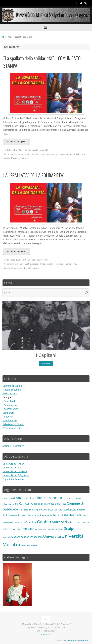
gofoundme (53, 154)
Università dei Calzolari (15, 472)
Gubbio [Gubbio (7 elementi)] (44, 522)
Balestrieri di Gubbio (13, 424)
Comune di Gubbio (23, 264)
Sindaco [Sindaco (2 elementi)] (16, 537)
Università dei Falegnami (16, 475)
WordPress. (83, 640)
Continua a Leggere (17, 142)
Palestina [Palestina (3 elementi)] (28, 529)
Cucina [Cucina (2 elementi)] (45, 510)
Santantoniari (11, 409)
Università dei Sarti (13, 468)
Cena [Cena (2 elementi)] (16, 504)
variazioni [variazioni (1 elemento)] (26, 546)
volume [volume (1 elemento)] (34, 546)
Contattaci (46, 635)
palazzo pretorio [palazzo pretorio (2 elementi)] (12, 529)
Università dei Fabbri (13, 464)
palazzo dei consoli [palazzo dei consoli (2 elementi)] (78, 523)
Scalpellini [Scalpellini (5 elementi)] (73, 529)
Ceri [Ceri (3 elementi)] (22, 504)
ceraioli (10, 264)
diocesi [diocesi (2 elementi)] (63, 510)
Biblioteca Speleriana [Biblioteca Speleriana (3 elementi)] (49, 498)
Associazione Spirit (12, 428)
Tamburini (8, 417)
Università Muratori (20, 158)
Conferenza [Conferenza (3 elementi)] (22, 509)
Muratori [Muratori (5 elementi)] (59, 522)
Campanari (8, 413)
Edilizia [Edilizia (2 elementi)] (7, 516)
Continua (46, 363)
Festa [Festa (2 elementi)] (56, 516)
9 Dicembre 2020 (15, 150)
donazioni (26, 154)
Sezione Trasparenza (13, 446)
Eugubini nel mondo (13, 479)
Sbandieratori (10, 421)
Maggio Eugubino (12, 390)
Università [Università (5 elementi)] (52, 537)
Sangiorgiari (10, 405)
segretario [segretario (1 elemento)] (7, 537)
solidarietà (81, 154)
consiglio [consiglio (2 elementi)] (35, 510)
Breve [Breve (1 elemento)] (66, 498)
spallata (7, 158)
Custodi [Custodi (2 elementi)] (54, 510)
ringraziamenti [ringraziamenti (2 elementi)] (55, 529)
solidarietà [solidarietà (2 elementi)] (27, 537)
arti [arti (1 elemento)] (24, 498)
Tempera (72, 640)
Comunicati (33, 150)
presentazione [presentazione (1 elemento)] (40, 529)
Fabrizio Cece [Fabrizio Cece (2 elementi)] (26, 516)
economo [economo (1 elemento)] (83, 510)
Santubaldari (11, 401)
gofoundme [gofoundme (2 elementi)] (30, 523)
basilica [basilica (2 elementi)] (30, 498)
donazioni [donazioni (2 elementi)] (73, 510)
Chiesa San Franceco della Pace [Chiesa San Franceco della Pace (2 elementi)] (49, 504)
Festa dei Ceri (10, 394)
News (41, 150)
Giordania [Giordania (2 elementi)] (17, 523)
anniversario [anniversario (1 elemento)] (8, 498)
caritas (10, 154)
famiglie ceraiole (39, 154)
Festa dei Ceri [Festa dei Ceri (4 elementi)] (70, 515)
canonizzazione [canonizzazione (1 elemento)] (75, 498)
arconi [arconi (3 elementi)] (17, 498)
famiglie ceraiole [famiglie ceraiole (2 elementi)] (43, 516)
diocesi (17, 154)
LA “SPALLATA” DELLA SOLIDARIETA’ (34, 176)
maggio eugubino (67, 154)
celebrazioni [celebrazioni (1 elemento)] (7, 504)
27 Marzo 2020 (14, 260)
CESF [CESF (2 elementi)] (28, 504)
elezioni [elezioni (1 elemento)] (14, 516)
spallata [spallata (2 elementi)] (38, 537)
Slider (47, 150)
